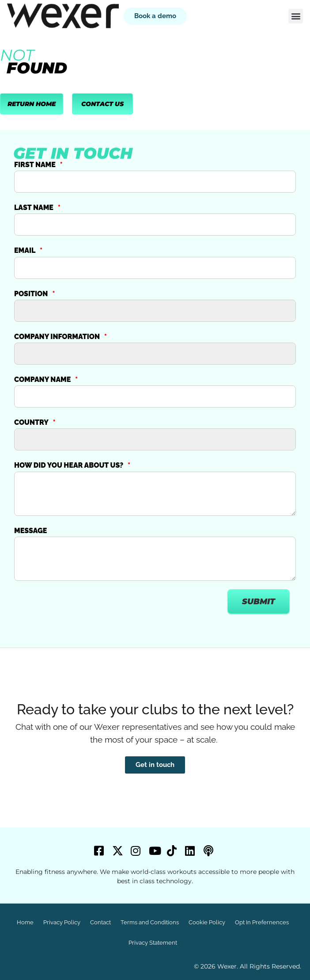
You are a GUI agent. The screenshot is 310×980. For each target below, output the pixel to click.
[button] (296, 16)
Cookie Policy (207, 922)
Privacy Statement (153, 943)
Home (25, 922)
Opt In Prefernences (262, 922)
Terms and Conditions (150, 922)
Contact (100, 922)
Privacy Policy (62, 922)
